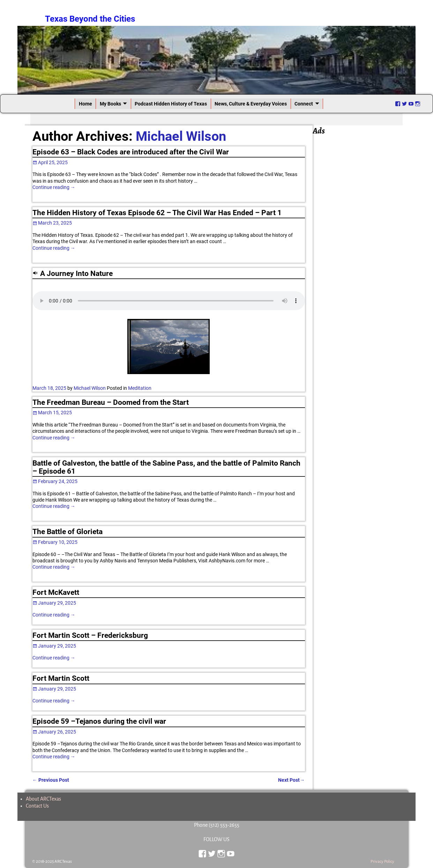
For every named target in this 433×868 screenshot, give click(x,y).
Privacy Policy (382, 862)
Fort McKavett (56, 592)
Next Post (291, 780)
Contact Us (37, 806)
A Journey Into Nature (76, 273)
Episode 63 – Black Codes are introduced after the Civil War (131, 152)
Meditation (140, 388)
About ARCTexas (43, 799)
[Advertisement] (361, 242)
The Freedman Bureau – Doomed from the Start (111, 402)
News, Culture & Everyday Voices (251, 104)
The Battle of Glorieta (68, 532)
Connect (304, 104)
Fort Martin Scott (61, 678)
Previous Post (51, 780)
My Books (110, 104)
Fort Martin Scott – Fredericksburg (90, 635)
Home (85, 104)
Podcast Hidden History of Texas (171, 104)
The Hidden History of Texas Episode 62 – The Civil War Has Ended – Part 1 (157, 213)
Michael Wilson (181, 136)
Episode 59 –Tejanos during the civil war (99, 721)
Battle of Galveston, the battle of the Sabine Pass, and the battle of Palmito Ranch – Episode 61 (166, 467)
